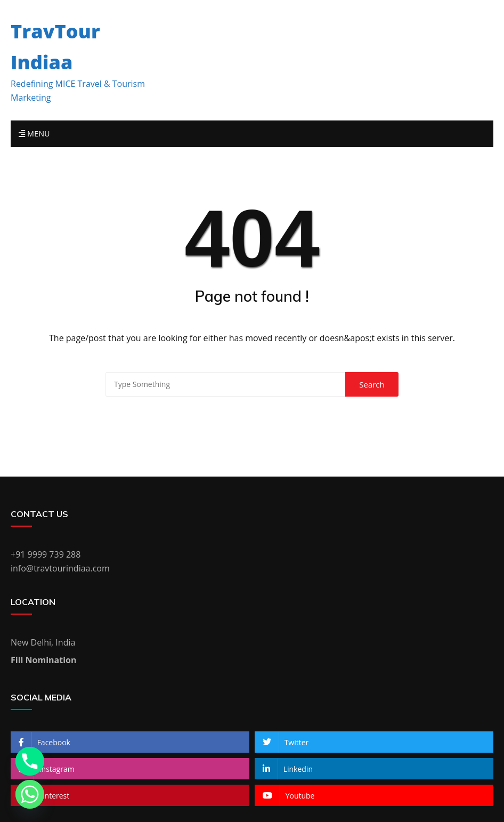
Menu (34, 134)
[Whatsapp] (30, 794)
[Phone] (30, 761)
